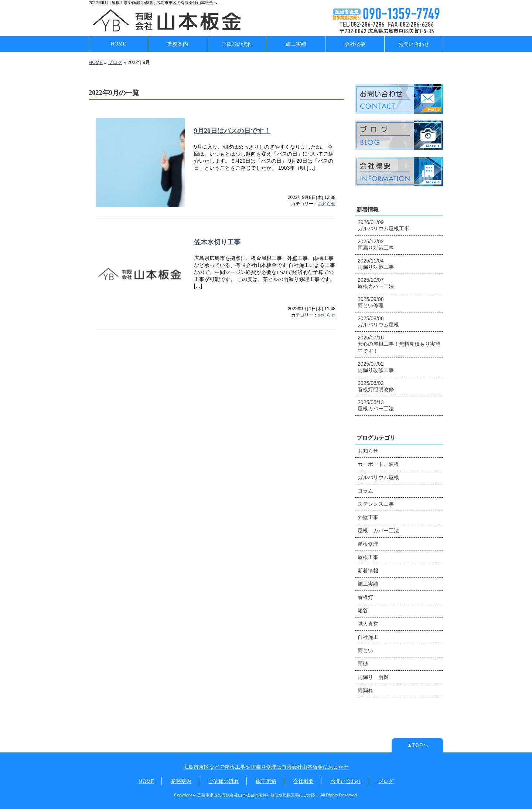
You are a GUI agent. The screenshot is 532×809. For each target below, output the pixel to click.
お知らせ (327, 204)
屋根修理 (368, 544)
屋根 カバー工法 (378, 531)
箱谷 (363, 610)
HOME (118, 44)
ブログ (115, 62)
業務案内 (178, 44)
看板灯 (365, 597)
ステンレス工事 (376, 504)
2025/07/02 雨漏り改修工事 (376, 367)
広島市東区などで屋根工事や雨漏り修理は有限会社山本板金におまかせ (266, 767)
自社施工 (368, 637)
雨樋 (363, 664)
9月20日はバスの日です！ (232, 131)
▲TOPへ (418, 745)
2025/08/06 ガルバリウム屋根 (378, 321)
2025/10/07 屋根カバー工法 (376, 283)
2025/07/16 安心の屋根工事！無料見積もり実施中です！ (399, 344)
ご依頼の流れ (237, 44)
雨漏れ (365, 690)
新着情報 (368, 571)
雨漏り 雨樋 (373, 677)
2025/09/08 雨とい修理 (371, 302)
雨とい (365, 650)
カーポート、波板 (378, 464)
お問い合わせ (414, 44)
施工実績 (296, 44)
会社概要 (355, 44)
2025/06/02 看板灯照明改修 (376, 386)
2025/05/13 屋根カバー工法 (376, 405)
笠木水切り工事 (217, 242)
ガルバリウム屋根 (378, 477)
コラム (365, 491)
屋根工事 (368, 557)
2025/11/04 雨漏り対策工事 (376, 264)
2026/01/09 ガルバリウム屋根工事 (383, 225)
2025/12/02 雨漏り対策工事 (376, 245)
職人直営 (368, 624)
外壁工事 (368, 517)
